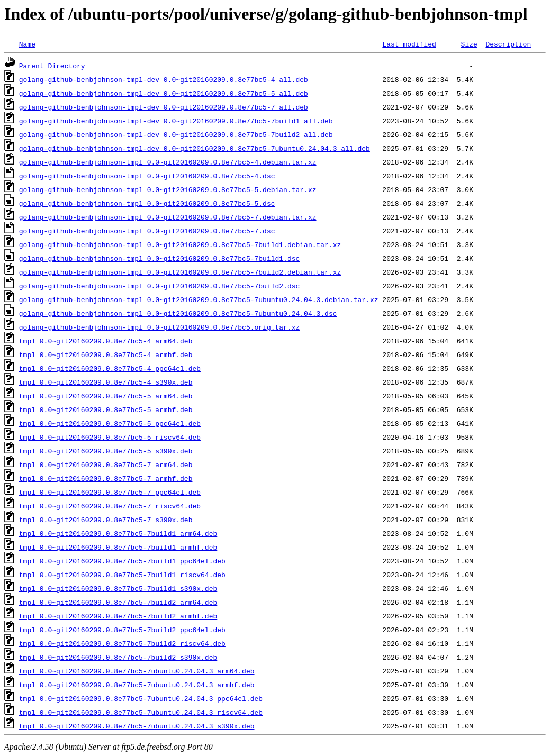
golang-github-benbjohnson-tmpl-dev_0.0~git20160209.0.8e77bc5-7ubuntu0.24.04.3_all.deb (195, 148)
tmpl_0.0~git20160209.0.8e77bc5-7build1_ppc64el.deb (122, 561)
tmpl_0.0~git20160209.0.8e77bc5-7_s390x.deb (106, 520)
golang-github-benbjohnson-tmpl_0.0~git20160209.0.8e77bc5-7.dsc (147, 231)
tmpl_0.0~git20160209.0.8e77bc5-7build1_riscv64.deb (122, 575)
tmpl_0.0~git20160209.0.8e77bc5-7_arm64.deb (106, 464)
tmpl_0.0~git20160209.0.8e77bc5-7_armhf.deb (106, 478)
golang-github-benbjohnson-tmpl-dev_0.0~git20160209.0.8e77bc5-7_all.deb (164, 107)
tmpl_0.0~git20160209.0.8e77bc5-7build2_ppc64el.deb (122, 630)
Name (27, 44)
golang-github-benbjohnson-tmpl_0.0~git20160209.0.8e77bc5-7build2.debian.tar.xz (180, 272)
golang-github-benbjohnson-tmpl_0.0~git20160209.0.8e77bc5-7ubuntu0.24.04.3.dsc (178, 313)
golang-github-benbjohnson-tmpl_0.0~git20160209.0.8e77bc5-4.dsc (147, 176)
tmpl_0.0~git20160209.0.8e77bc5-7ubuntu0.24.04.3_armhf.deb (137, 685)
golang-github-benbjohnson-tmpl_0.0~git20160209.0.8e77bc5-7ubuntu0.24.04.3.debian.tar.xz (199, 299)
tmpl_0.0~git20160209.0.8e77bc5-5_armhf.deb (106, 409)
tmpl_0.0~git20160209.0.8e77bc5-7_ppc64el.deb (110, 492)
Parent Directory (52, 66)
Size (469, 44)
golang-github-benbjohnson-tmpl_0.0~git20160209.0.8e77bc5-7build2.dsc (159, 286)
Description (508, 44)
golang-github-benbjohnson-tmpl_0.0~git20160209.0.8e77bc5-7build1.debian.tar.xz (180, 244)
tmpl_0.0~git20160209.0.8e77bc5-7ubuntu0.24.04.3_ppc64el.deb (141, 698)
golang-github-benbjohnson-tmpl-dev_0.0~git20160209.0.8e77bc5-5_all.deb (164, 93)
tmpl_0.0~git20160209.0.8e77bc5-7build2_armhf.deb (118, 616)
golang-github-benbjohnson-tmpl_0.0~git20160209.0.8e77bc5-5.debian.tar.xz (168, 189)
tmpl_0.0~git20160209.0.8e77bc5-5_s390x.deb (106, 451)
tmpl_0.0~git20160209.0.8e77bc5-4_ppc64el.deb (110, 368)
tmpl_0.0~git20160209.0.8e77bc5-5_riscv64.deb (110, 437)
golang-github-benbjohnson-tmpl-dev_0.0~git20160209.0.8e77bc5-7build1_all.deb (176, 121)
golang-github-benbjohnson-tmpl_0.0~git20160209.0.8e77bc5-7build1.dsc (159, 258)
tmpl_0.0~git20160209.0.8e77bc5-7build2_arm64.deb (118, 602)
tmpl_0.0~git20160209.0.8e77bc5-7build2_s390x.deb (118, 657)
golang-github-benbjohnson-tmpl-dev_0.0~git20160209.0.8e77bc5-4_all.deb (164, 79)
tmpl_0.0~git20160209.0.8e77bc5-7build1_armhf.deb (118, 547)
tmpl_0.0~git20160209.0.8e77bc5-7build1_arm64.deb (118, 533)
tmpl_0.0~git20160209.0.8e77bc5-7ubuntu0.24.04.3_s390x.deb (137, 726)
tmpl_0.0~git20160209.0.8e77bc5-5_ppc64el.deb (110, 423)
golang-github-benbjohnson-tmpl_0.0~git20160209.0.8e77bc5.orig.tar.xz (159, 327)
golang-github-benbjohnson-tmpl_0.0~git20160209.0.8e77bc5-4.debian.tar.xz (168, 162)
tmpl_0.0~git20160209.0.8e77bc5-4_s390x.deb (106, 382)
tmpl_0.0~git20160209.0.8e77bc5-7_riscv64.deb (110, 506)
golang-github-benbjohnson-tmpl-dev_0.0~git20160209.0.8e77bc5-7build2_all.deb (176, 134)
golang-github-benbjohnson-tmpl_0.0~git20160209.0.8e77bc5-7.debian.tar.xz (168, 217)
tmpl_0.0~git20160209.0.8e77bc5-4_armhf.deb (106, 354)
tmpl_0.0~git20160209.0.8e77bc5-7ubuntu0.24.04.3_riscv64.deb (141, 712)
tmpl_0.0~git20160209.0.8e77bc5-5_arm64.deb (106, 396)
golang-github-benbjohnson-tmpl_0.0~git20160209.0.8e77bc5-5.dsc (147, 203)
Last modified (409, 44)
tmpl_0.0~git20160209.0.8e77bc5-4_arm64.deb (106, 341)
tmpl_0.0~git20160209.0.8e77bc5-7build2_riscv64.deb (122, 643)
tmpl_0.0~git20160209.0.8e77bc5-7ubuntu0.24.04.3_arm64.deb (137, 671)
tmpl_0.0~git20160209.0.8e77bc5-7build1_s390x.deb (118, 588)
